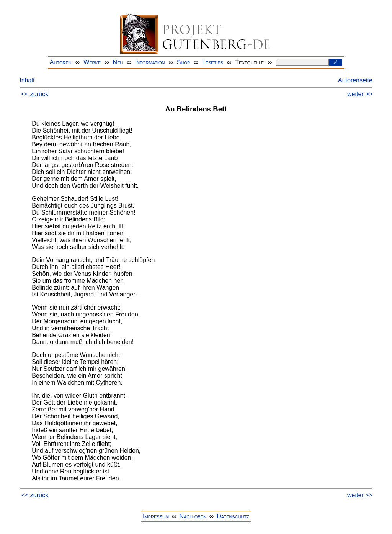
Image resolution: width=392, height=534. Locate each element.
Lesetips (213, 62)
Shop (184, 62)
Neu (118, 62)
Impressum (156, 516)
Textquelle (250, 62)
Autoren (61, 62)
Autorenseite (355, 80)
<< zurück (35, 94)
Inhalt (27, 80)
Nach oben (193, 516)
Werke (92, 62)
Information (150, 62)
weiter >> (360, 94)
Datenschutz (233, 516)
